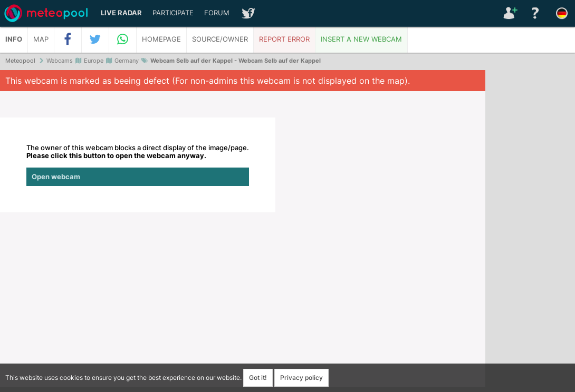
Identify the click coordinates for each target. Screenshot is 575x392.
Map (41, 39)
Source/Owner (220, 39)
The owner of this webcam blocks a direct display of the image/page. (138, 165)
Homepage (161, 39)
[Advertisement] (530, 232)
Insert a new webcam (361, 39)
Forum (217, 13)
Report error (284, 39)
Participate (173, 13)
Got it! (258, 378)
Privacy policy (301, 378)
